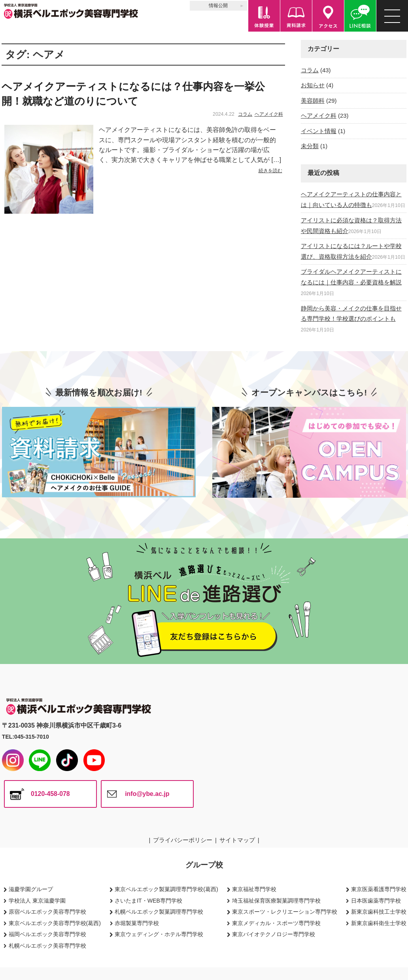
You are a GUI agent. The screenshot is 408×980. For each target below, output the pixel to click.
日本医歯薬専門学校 (376, 901)
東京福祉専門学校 (254, 889)
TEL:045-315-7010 (25, 737)
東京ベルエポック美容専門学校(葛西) (55, 923)
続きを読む (270, 171)
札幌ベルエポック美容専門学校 (47, 946)
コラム (245, 114)
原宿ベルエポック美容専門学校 (47, 912)
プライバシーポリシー (183, 840)
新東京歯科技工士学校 (379, 912)
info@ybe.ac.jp (147, 794)
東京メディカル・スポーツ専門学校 (276, 923)
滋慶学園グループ (31, 889)
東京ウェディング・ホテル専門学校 (159, 934)
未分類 (310, 146)
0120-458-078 (50, 794)
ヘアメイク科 (269, 114)
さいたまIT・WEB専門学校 (148, 901)
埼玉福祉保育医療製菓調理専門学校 (276, 901)
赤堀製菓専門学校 (137, 923)
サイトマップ (237, 840)
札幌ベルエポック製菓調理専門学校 (159, 912)
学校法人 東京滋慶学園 (37, 901)
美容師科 (313, 101)
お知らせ (313, 85)
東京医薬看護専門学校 (379, 889)
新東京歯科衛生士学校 (379, 923)
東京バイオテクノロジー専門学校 (274, 934)
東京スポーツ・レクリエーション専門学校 (285, 912)
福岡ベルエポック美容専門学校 (47, 934)
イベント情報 (319, 131)
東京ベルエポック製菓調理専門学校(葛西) (166, 889)
